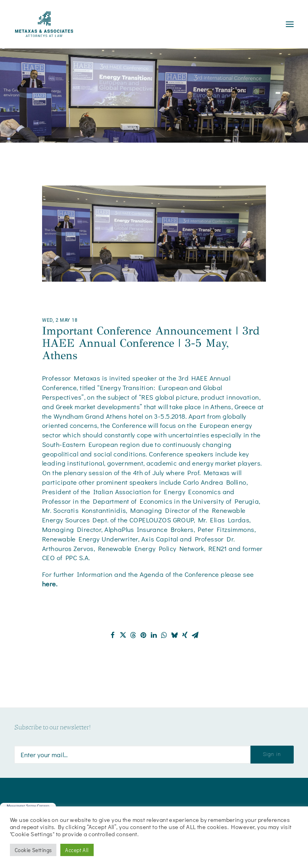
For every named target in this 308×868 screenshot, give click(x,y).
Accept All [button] (77, 850)
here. (51, 584)
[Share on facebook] (113, 635)
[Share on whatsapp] (164, 635)
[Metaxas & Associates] (44, 24)
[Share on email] (195, 635)
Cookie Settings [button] (33, 850)
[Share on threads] (133, 635)
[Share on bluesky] (175, 635)
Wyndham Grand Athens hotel (98, 416)
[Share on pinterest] (144, 635)
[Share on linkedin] (154, 635)
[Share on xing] (185, 635)
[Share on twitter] (123, 635)
